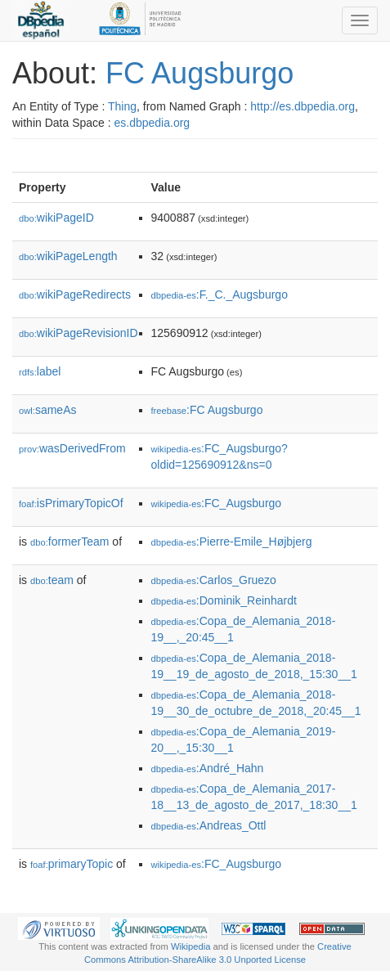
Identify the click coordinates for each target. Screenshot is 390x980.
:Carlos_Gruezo (214, 580)
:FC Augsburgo (207, 410)
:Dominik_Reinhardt (224, 600)
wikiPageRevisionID (78, 333)
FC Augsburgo (199, 73)
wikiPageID (56, 218)
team (52, 580)
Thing (122, 106)
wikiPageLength (68, 256)
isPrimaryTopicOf (71, 503)
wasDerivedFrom (72, 448)
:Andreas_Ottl (209, 825)
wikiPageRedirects (75, 294)
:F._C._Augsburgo (220, 294)
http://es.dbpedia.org (303, 106)
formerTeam (69, 542)
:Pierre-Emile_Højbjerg (232, 542)
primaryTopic (72, 864)
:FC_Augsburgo (217, 503)
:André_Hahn (208, 768)
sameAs (47, 410)
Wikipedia (191, 946)
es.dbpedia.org (152, 123)
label (40, 371)
